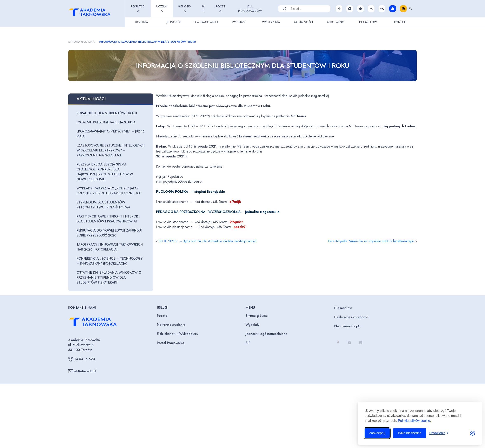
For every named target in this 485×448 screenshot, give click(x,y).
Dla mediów (343, 308)
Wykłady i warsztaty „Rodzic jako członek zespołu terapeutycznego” (109, 191)
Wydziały (239, 22)
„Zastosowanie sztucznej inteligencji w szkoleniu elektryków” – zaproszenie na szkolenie (110, 150)
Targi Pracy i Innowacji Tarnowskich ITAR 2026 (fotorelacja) (110, 247)
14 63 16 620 (82, 359)
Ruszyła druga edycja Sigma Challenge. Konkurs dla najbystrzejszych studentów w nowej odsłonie (105, 172)
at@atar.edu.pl (82, 371)
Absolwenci (336, 22)
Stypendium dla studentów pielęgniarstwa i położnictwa (103, 205)
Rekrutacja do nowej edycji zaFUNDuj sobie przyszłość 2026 (109, 233)
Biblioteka (185, 9)
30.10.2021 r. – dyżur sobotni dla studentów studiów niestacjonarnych (208, 241)
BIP (203, 9)
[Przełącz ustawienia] (439, 433)
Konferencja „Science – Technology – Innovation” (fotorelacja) (110, 261)
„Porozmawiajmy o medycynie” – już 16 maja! (111, 134)
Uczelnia (162, 9)
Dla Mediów (368, 22)
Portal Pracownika (171, 343)
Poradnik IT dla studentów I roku (107, 113)
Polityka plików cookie (414, 421)
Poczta (220, 9)
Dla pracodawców (250, 9)
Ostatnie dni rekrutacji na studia (106, 122)
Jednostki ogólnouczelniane (266, 334)
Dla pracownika (206, 22)
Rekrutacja (138, 9)
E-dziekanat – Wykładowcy (178, 334)
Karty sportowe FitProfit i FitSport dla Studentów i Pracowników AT (108, 219)
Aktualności (303, 22)
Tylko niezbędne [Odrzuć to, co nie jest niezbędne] (410, 433)
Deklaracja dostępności (352, 317)
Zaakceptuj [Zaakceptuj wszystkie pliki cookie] (377, 433)
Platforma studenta (171, 325)
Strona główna (81, 42)
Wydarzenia (271, 22)
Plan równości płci (348, 326)
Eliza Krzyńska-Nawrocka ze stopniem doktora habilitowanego (371, 241)
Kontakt (401, 22)
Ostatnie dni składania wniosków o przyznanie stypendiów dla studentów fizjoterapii (109, 277)
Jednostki (174, 22)
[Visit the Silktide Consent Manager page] (473, 433)
